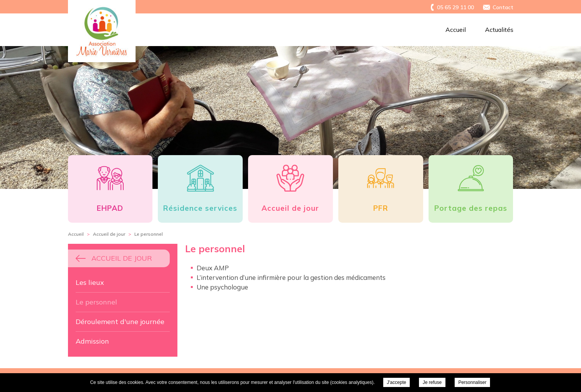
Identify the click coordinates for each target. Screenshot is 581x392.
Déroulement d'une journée (120, 322)
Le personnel (96, 302)
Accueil (456, 30)
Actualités (499, 30)
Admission (92, 341)
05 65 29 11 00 (455, 7)
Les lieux (90, 282)
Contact (503, 7)
